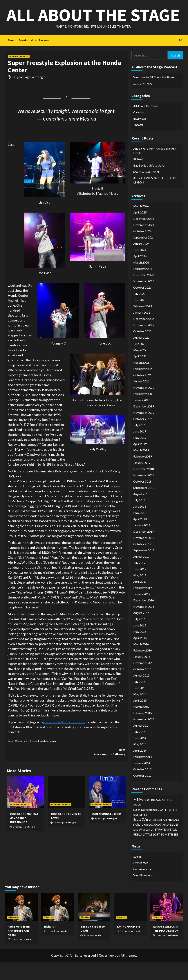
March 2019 (141, 468)
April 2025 (140, 231)
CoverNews (107, 974)
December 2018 (144, 487)
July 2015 (139, 700)
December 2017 (144, 550)
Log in (137, 875)
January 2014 (142, 781)
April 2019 (140, 462)
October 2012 (142, 794)
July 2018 (139, 519)
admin (28, 958)
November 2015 (144, 681)
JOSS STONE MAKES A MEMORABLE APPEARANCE (24, 836)
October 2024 (142, 249)
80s (17, 759)
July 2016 (139, 637)
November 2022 (144, 343)
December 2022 (144, 337)
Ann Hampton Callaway (96, 770)
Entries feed (141, 881)
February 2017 (143, 606)
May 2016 (140, 650)
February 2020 (143, 412)
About (12, 59)
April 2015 (140, 719)
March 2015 (141, 725)
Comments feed (143, 887)
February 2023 (143, 325)
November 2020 (144, 406)
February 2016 (143, 669)
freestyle (43, 759)
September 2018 (144, 506)
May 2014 (140, 763)
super (53, 759)
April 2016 (140, 656)
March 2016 (141, 662)
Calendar (139, 131)
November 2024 (144, 243)
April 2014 (140, 769)
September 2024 (144, 256)
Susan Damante (143, 828)
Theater (138, 143)
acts (22, 759)
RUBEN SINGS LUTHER (106, 832)
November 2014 (144, 738)
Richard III (140, 178)
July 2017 (139, 581)
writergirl (39, 95)
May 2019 (140, 456)
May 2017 (140, 594)
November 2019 (144, 431)
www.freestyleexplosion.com (64, 740)
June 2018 (140, 525)
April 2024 (140, 274)
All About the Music (19, 75)
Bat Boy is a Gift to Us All (149, 184)
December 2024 (144, 237)
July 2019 (139, 443)
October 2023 (142, 306)
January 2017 (142, 612)
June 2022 (140, 362)
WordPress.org (143, 894)
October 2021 (142, 393)
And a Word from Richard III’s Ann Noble (155, 169)
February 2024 (143, 287)
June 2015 (140, 706)
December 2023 (144, 293)
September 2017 (144, 569)
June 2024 (140, 268)
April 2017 (140, 600)
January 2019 (142, 481)
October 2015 (142, 687)
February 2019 (143, 475)
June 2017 (140, 587)
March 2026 (141, 224)
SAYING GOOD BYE (147, 190)
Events (23, 59)
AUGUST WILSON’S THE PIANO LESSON (155, 198)
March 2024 (141, 281)
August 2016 (141, 631)
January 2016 (142, 675)
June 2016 (140, 644)
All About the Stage (93, 24)
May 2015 (140, 713)
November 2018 (144, 493)
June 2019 (140, 450)
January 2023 (142, 331)
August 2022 (141, 356)
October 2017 (142, 562)
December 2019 (144, 425)
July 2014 (139, 750)
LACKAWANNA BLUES (163, 843)
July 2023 (139, 312)
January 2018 (142, 544)
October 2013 (142, 788)
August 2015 (141, 694)
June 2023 (140, 318)
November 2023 (144, 300)
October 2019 (142, 437)
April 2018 (140, 537)
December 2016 (144, 619)
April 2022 (140, 375)
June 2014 (140, 756)
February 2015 (143, 731)
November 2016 (144, 625)
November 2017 (144, 556)
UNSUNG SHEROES (166, 838)
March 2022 (141, 381)
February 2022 (143, 387)
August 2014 (141, 744)
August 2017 (141, 575)
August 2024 (141, 262)
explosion (31, 759)
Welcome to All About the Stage (153, 96)
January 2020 (142, 418)
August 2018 (141, 512)
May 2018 (140, 531)
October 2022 (142, 350)
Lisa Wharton (142, 848)
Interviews (140, 137)
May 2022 (140, 368)
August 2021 (141, 400)
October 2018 (142, 500)
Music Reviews (40, 59)
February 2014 (143, 775)
